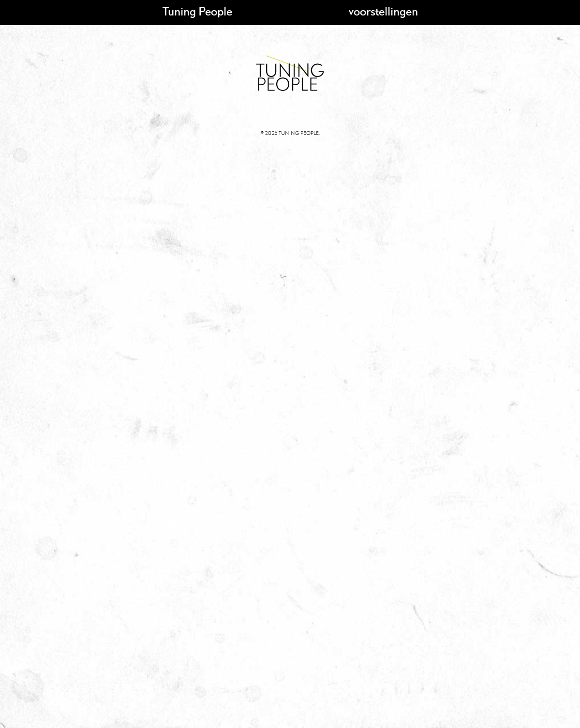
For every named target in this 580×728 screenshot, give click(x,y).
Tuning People (197, 11)
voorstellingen (383, 11)
